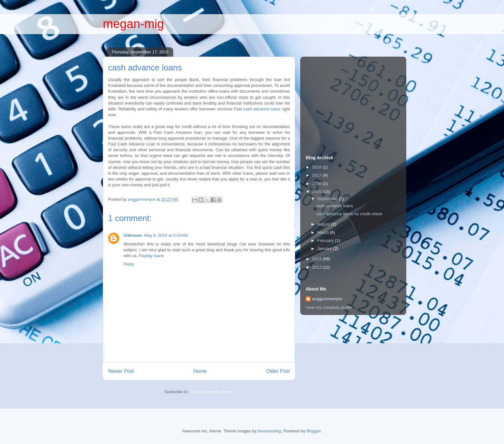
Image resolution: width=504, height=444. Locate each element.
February (326, 240)
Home (200, 371)
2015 (317, 192)
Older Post (278, 371)
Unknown (133, 235)
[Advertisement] (354, 99)
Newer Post (121, 371)
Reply (129, 264)
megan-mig (133, 24)
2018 (317, 167)
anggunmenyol (327, 299)
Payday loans (151, 256)
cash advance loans (262, 109)
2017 (317, 175)
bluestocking (269, 431)
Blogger (314, 431)
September (328, 199)
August (324, 224)
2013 (317, 267)
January (325, 249)
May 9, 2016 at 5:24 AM (166, 235)
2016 (317, 184)
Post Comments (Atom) (212, 392)
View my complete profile (329, 307)
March (324, 232)
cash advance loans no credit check (349, 214)
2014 (317, 259)
